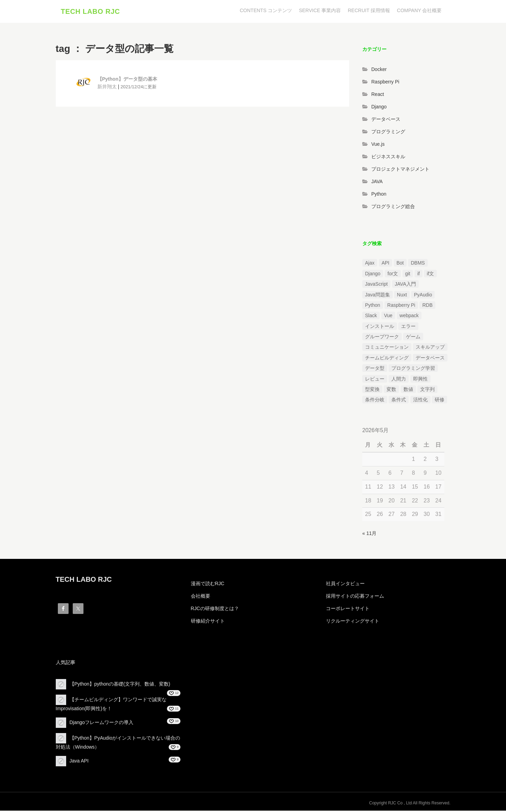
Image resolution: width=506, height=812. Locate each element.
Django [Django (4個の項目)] (373, 275)
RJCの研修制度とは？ (215, 610)
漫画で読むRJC (208, 585)
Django (379, 108)
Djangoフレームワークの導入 (101, 724)
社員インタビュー (345, 585)
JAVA (377, 183)
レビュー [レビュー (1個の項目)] (375, 380)
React (378, 96)
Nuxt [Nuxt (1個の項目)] (402, 296)
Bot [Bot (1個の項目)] (400, 265)
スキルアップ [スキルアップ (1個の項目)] (430, 349)
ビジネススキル (388, 158)
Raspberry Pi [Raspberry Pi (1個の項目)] (401, 306)
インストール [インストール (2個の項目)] (380, 328)
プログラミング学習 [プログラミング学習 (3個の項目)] (413, 370)
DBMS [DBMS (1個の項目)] (418, 265)
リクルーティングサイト (353, 622)
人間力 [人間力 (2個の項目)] (399, 380)
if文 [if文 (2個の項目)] (430, 275)
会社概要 (201, 597)
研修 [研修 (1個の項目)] (440, 401)
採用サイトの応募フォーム (355, 597)
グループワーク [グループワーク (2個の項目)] (382, 338)
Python (379, 195)
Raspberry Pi (385, 83)
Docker (379, 71)
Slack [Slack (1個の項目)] (371, 317)
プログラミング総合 (393, 208)
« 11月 (369, 535)
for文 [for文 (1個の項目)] (393, 275)
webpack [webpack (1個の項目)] (409, 317)
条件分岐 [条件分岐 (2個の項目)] (375, 401)
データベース (386, 121)
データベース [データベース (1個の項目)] (430, 359)
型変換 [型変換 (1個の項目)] (372, 391)
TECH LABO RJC (91, 12)
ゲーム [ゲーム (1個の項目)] (413, 338)
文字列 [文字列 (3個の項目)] (427, 391)
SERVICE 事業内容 (320, 10)
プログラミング (388, 133)
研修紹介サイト (208, 622)
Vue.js (378, 145)
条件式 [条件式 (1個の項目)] (399, 401)
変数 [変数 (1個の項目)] (391, 391)
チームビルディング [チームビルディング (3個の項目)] (387, 359)
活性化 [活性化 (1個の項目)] (420, 401)
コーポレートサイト (348, 610)
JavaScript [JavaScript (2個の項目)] (376, 286)
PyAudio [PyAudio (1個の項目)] (423, 296)
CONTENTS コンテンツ (266, 10)
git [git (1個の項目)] (408, 275)
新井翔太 (107, 88)
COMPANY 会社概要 (419, 10)
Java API (79, 762)
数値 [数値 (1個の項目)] (408, 391)
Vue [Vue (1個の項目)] (388, 317)
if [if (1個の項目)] (419, 275)
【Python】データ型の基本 (127, 81)
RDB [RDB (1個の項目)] (427, 306)
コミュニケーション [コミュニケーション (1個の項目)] (387, 349)
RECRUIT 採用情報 (369, 10)
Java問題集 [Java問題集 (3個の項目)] (378, 296)
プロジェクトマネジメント (400, 170)
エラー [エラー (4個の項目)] (408, 328)
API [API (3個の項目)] (386, 265)
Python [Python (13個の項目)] (373, 306)
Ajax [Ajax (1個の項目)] (370, 265)
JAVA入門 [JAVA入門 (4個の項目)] (405, 286)
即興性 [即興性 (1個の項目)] (420, 380)
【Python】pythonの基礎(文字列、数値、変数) (120, 685)
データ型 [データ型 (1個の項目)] (375, 370)
